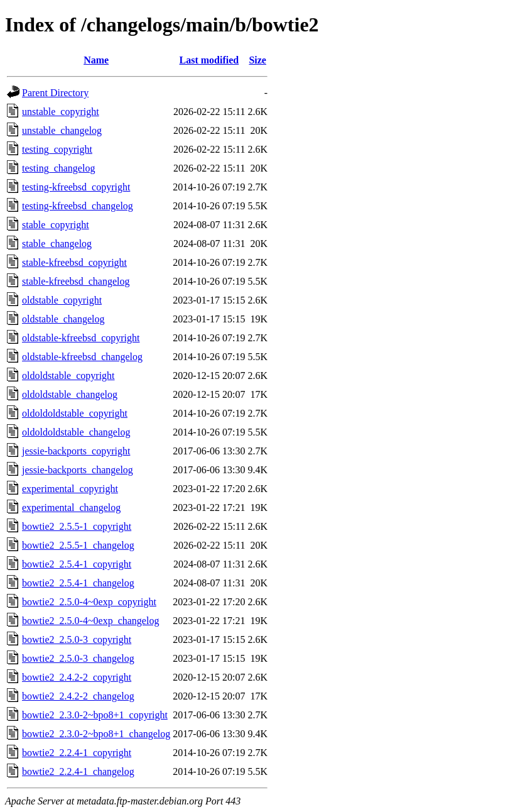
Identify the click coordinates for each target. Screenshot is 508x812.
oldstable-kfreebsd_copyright (81, 338)
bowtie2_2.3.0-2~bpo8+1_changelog (96, 734)
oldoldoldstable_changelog (76, 432)
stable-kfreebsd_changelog (76, 281)
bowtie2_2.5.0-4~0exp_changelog (90, 621)
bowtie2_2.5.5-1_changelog (78, 545)
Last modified (209, 60)
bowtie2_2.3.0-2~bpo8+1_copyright (95, 715)
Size (257, 60)
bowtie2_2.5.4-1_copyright (77, 564)
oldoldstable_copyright (68, 376)
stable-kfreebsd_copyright (74, 262)
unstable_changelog (62, 130)
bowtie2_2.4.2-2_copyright (77, 677)
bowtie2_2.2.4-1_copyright (77, 753)
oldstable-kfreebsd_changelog (82, 357)
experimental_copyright (70, 489)
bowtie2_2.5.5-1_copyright (77, 526)
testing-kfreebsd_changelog (78, 206)
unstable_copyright (61, 112)
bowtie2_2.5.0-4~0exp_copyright (89, 602)
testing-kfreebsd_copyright (76, 187)
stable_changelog (57, 244)
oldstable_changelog (63, 319)
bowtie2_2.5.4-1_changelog (78, 583)
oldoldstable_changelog (70, 394)
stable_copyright (56, 225)
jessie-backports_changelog (78, 470)
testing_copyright (57, 149)
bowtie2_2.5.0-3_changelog (78, 658)
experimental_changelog (71, 508)
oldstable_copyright (62, 300)
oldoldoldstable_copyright (75, 413)
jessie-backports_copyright (76, 451)
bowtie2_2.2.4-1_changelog (78, 771)
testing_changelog (58, 168)
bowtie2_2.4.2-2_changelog (78, 696)
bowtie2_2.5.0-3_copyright (77, 639)
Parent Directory (55, 93)
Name (96, 60)
